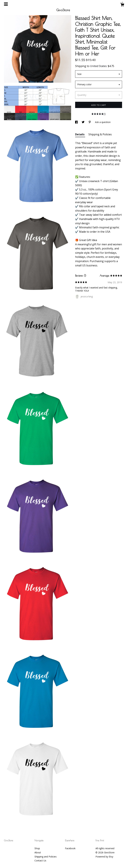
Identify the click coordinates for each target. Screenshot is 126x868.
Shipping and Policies (46, 857)
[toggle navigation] (6, 4)
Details (80, 134)
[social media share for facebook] (77, 122)
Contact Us (40, 861)
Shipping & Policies (100, 134)
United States (98, 66)
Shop (37, 848)
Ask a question (103, 122)
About (38, 852)
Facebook (70, 848)
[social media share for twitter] (83, 122)
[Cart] (122, 5)
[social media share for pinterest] (90, 122)
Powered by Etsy (104, 857)
